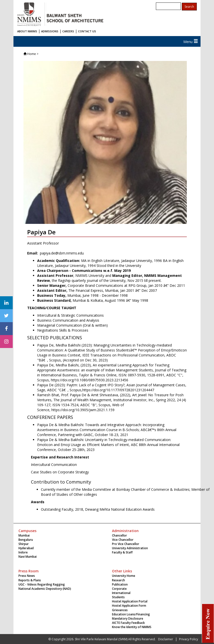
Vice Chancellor (123, 540)
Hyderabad (26, 548)
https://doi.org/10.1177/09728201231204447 (118, 390)
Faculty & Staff (122, 552)
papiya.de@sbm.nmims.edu (61, 253)
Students (118, 597)
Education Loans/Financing (131, 614)
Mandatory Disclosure (128, 619)
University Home (124, 576)
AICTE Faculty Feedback (128, 623)
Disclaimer (166, 639)
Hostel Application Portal (130, 601)
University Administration (130, 548)
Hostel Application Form (129, 606)
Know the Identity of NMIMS (132, 627)
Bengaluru (26, 540)
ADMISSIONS (50, 31)
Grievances (120, 610)
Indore (23, 552)
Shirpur (24, 544)
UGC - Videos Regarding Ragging (42, 584)
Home (32, 54)
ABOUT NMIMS (27, 31)
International (121, 593)
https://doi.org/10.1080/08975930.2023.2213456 (90, 380)
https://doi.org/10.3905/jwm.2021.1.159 (83, 410)
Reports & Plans (30, 580)
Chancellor (119, 535)
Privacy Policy (189, 639)
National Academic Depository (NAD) (45, 589)
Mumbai (24, 535)
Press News (27, 576)
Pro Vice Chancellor (126, 544)
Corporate (119, 589)
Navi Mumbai (28, 557)
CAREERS (68, 31)
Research (118, 580)
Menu (191, 42)
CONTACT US (87, 31)
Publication (120, 584)
